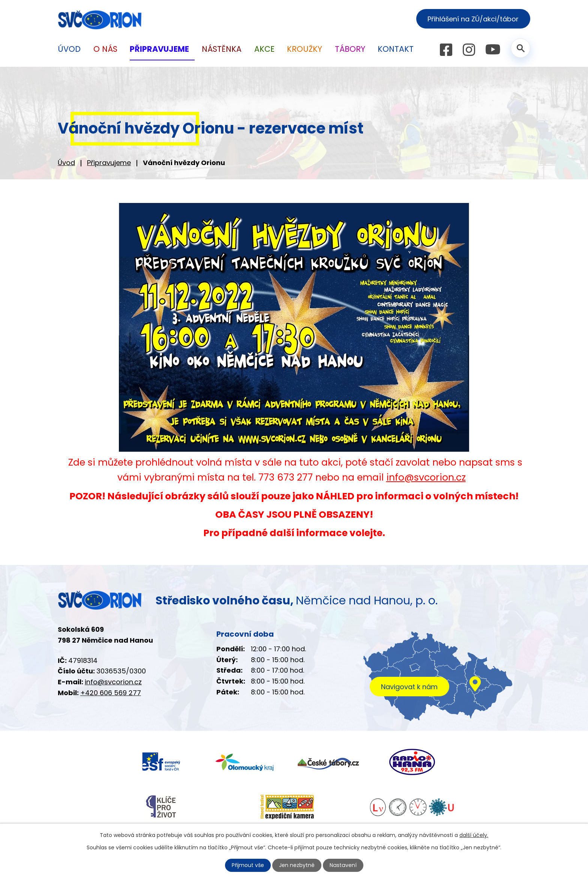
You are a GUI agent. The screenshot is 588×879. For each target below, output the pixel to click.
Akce (264, 49)
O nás (105, 49)
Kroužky (304, 49)
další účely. (474, 835)
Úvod (66, 163)
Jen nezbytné (297, 865)
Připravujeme (109, 163)
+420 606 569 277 (111, 693)
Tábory (350, 49)
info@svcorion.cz (426, 477)
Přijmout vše (248, 865)
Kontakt (396, 49)
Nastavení (343, 865)
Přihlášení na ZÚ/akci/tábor (473, 19)
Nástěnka (222, 49)
